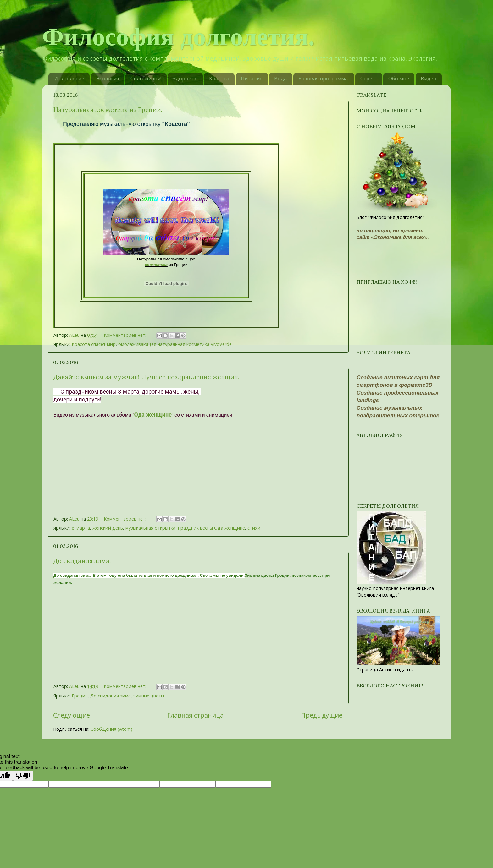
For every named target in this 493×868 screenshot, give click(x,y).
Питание (252, 79)
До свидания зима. (82, 561)
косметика (156, 265)
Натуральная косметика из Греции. (108, 109)
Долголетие (69, 79)
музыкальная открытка (150, 528)
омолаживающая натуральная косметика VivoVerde (175, 344)
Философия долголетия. (178, 37)
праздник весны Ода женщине (211, 528)
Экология (107, 79)
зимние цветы (149, 696)
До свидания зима (111, 696)
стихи (254, 528)
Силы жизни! (146, 79)
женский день (108, 528)
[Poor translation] (23, 776)
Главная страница (195, 715)
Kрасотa (219, 79)
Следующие (72, 715)
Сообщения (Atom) (111, 729)
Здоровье (185, 79)
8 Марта (81, 528)
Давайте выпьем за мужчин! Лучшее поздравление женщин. (146, 377)
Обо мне (399, 79)
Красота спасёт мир (94, 344)
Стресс (368, 79)
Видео (429, 79)
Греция (80, 696)
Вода (280, 79)
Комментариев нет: (126, 335)
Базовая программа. (324, 79)
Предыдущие (322, 715)
